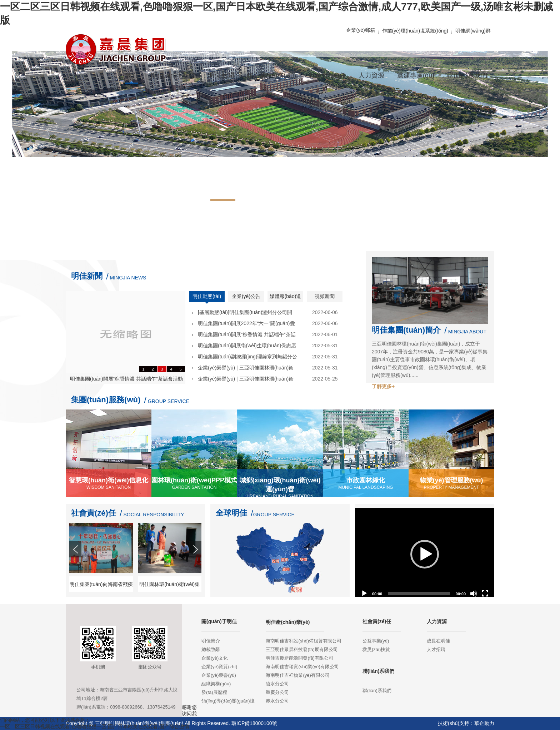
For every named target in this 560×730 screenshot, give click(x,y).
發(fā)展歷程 (214, 692)
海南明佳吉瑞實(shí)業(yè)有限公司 (302, 667)
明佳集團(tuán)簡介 (406, 330)
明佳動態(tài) (207, 296)
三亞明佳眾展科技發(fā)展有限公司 (302, 649)
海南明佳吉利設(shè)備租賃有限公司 (304, 641)
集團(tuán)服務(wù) (106, 400)
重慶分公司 (277, 692)
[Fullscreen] (485, 594)
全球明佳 (231, 513)
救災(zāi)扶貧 (376, 649)
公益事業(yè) (376, 641)
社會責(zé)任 (94, 513)
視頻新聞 (325, 296)
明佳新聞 (87, 276)
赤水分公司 (277, 701)
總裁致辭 (211, 649)
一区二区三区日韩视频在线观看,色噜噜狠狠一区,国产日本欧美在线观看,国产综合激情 (95, 726)
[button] (425, 554)
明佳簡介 (211, 641)
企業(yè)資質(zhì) (219, 667)
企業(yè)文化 (215, 658)
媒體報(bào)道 (286, 296)
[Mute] (474, 594)
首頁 (132, 75)
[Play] (364, 594)
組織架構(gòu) (216, 684)
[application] (425, 554)
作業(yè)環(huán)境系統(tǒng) (415, 31)
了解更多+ (383, 386)
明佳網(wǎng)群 (473, 31)
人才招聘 (436, 649)
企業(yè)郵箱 (360, 30)
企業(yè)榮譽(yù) (219, 675)
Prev (76, 562)
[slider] (419, 594)
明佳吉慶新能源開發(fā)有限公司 (299, 658)
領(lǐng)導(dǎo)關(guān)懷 (228, 701)
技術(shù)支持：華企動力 (466, 723)
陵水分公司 (277, 684)
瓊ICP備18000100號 (254, 723)
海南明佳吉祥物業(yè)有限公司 (297, 675)
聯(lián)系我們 (377, 691)
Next (196, 562)
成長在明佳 (438, 641)
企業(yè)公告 (246, 296)
